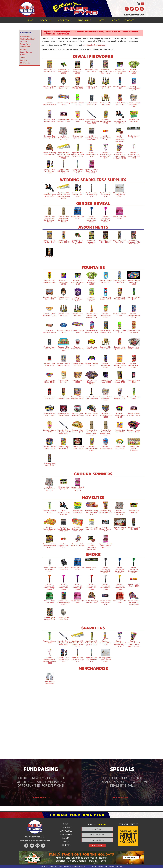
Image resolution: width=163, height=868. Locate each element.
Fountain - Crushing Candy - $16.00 (106, 316)
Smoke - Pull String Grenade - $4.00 (50, 154)
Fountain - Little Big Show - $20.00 (120, 348)
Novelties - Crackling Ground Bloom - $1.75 (78, 529)
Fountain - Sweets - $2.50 (78, 120)
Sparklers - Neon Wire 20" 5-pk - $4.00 (50, 171)
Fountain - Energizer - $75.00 (50, 104)
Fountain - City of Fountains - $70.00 (50, 315)
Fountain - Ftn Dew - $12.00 (78, 104)
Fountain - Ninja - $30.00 (78, 381)
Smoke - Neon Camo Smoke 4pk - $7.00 (64, 603)
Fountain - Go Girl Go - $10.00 (134, 331)
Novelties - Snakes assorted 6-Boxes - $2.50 (50, 546)
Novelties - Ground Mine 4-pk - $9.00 (92, 528)
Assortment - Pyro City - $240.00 (106, 241)
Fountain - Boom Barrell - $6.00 (64, 87)
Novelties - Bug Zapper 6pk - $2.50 (50, 137)
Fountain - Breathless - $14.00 (92, 299)
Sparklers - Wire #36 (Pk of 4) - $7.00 (78, 171)
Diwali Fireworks (26, 36)
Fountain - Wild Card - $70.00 (120, 448)
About (116, 20)
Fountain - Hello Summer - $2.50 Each (64, 349)
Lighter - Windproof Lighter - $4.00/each (120, 121)
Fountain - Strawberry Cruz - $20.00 (106, 415)
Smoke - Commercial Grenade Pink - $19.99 (106, 219)
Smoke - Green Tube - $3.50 (50, 602)
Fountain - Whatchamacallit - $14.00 (106, 121)
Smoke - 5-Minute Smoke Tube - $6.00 (50, 569)
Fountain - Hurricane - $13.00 (78, 348)
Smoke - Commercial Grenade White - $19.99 (106, 587)
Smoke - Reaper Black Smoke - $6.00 (106, 603)
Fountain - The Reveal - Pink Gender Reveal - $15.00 (64, 219)
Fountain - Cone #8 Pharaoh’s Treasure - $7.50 (92, 316)
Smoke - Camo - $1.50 (134, 137)
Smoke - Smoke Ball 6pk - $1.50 (50, 618)
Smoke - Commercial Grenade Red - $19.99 (92, 587)
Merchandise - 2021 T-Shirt (50, 682)
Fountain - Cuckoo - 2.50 (120, 87)
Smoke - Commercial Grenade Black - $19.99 (106, 570)
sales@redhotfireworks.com (94, 45)
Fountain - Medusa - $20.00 (92, 365)
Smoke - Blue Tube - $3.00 (78, 217)
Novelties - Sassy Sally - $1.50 (50, 464)
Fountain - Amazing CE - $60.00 (134, 71)
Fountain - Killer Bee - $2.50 (106, 104)
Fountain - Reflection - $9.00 (64, 398)
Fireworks (27, 33)
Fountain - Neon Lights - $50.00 (50, 381)
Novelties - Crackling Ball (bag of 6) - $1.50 (92, 138)
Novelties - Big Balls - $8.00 (134, 120)
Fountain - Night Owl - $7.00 (64, 381)
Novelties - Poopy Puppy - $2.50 (120, 528)
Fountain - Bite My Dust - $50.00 (50, 298)
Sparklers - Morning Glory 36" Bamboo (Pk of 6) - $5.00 (134, 155)
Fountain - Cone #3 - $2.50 (92, 87)
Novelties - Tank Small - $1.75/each (78, 545)
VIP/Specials (65, 20)
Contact (130, 20)
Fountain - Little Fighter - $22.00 (134, 348)
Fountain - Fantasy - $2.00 (64, 104)
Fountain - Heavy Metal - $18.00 (92, 104)
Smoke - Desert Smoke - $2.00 (134, 585)
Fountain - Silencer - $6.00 (134, 398)
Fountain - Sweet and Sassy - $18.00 (64, 120)
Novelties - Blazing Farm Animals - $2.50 (92, 512)
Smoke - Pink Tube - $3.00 (120, 217)
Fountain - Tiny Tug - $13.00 (120, 431)
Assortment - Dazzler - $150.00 (64, 241)
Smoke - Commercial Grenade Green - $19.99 (134, 570)
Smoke (23, 57)
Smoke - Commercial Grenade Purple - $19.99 (78, 587)
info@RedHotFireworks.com (35, 841)
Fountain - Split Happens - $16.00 (78, 414)
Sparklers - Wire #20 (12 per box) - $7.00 (64, 171)
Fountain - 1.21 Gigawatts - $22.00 (50, 281)
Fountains (24, 49)
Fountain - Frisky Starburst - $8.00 (106, 331)
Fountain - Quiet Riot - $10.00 (50, 398)
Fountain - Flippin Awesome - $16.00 (92, 331)
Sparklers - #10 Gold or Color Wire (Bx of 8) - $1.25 (78, 154)
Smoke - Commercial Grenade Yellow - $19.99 (120, 587)
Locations (45, 20)
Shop (30, 20)
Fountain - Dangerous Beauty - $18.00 (134, 88)
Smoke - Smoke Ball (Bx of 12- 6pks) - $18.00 (134, 603)
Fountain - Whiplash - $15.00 (106, 448)
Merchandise (25, 63)
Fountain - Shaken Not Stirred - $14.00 (134, 105)
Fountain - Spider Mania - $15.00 (64, 414)
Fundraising (85, 20)
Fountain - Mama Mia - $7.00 (120, 104)
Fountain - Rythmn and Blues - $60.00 (78, 398)
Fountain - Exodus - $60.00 (64, 331)
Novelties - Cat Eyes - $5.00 (78, 137)
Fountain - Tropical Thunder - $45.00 (50, 448)
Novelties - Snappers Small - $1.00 (106, 138)
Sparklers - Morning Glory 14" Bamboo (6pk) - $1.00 (106, 155)
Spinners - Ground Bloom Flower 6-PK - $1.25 (92, 171)
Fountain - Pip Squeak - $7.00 (120, 381)
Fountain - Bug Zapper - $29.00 (106, 298)
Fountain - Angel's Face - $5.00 (106, 281)
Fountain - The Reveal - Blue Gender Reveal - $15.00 (50, 219)
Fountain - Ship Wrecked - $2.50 (50, 120)
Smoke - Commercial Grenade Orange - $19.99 (50, 587)
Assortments (25, 47)
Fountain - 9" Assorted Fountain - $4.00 (120, 71)
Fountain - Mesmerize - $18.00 (106, 365)
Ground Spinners (26, 52)
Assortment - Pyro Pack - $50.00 (92, 70)
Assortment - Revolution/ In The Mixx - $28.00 (106, 71)
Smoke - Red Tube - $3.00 (120, 602)
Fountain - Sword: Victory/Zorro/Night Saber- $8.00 (92, 121)
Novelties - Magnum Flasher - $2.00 (106, 529)
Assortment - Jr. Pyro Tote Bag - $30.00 (64, 71)
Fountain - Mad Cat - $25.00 (50, 365)
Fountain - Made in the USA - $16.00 (64, 365)
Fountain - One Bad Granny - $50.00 (92, 382)
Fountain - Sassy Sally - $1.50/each (92, 398)
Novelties (24, 55)
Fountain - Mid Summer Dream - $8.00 (120, 365)
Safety (102, 20)
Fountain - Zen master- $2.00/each (134, 449)
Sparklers (24, 60)
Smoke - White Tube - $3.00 (64, 618)
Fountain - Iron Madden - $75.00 (92, 348)
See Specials (122, 798)
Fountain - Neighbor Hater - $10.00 (134, 365)
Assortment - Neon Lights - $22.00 (78, 71)
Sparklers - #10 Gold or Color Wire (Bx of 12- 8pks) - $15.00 (64, 155)
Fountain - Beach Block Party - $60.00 (134, 282)
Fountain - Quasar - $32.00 (134, 381)
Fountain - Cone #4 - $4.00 (106, 87)
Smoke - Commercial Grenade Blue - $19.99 (92, 219)
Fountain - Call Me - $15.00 (134, 298)
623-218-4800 (134, 15)
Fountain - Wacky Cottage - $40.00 (78, 448)
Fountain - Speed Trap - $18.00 (50, 414)
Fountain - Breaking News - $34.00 (78, 299)
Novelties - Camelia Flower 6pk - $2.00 (64, 138)
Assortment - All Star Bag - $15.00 (50, 70)
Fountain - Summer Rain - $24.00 (120, 415)
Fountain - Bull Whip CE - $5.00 (78, 87)
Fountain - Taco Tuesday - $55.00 (78, 431)
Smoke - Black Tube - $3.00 (64, 568)
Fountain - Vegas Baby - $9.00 (64, 448)
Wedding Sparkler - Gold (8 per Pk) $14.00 (120, 195)
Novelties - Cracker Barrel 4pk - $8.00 (50, 529)
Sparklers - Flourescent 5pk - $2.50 (92, 154)
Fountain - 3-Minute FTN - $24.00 (64, 282)
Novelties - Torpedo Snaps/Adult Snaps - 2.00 (120, 139)
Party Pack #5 (50, 257)
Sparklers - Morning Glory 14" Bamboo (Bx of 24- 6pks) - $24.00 (120, 155)
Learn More (41, 798)
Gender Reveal (26, 44)
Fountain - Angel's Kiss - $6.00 (50, 87)
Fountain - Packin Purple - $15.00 (106, 381)
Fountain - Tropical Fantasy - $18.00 (134, 431)
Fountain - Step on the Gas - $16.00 (92, 414)
